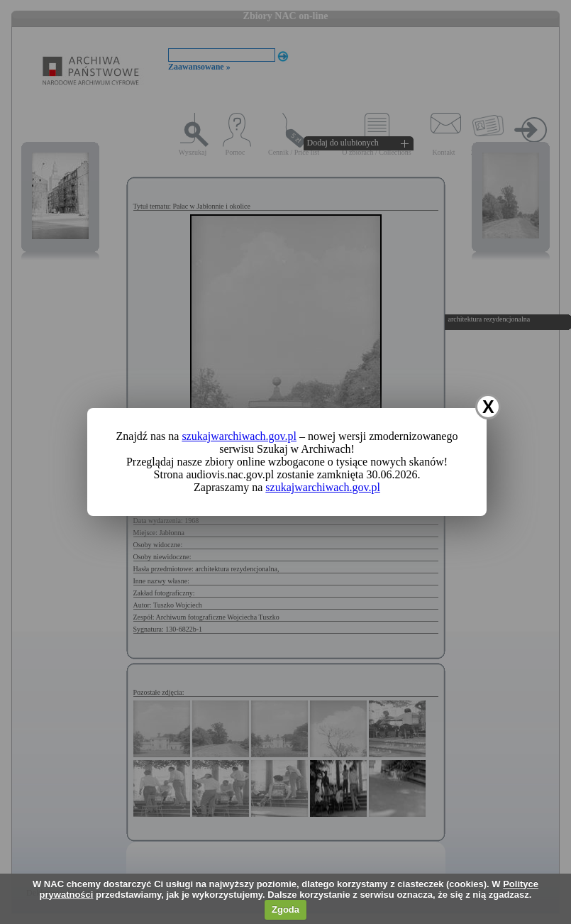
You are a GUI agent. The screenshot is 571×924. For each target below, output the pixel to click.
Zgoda (285, 909)
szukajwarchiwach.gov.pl (239, 436)
